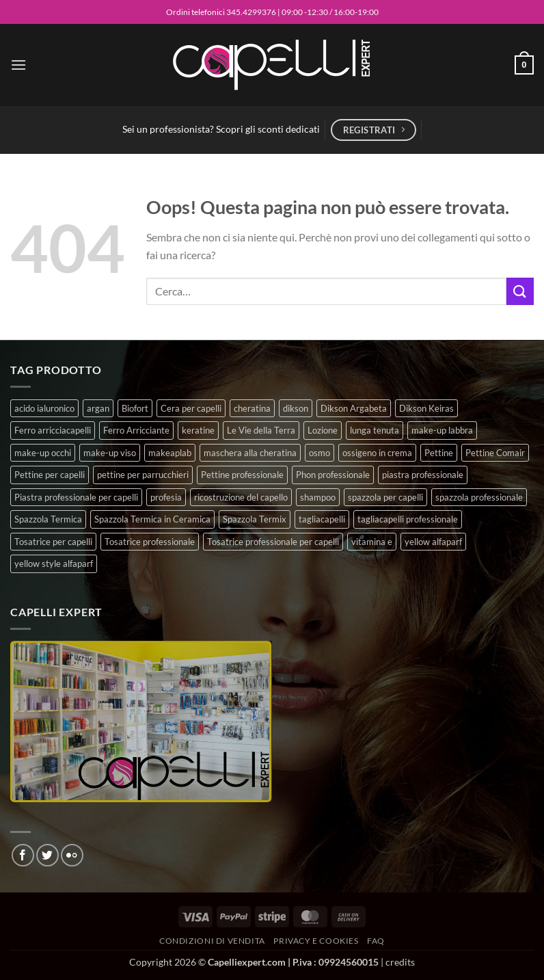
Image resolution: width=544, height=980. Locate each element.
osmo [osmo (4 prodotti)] (319, 453)
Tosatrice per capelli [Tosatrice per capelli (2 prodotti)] (53, 542)
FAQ (376, 941)
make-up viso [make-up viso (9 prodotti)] (110, 453)
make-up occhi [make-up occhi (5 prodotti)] (43, 453)
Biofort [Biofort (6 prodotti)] (135, 408)
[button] (18, 65)
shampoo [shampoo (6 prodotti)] (318, 497)
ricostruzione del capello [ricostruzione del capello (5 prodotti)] (241, 497)
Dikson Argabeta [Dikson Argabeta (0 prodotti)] (354, 408)
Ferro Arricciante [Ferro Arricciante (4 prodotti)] (136, 430)
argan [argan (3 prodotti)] (98, 408)
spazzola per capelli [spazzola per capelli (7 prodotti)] (385, 497)
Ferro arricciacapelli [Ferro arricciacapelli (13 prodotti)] (53, 430)
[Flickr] (72, 855)
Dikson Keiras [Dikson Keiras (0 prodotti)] (426, 408)
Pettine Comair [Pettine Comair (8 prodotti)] (495, 453)
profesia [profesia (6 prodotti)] (166, 497)
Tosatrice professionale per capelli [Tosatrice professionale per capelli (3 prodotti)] (273, 542)
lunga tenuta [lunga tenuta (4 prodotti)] (375, 430)
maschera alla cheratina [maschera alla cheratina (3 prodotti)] (250, 453)
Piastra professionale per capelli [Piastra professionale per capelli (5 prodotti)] (76, 497)
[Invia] (520, 291)
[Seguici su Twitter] (47, 855)
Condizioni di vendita (212, 941)
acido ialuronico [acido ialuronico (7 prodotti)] (44, 408)
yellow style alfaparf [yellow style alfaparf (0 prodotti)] (54, 564)
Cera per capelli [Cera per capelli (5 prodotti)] (191, 408)
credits (400, 962)
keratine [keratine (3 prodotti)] (198, 430)
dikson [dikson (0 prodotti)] (296, 408)
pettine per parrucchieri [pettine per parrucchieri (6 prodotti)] (143, 475)
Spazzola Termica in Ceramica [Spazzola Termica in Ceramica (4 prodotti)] (152, 519)
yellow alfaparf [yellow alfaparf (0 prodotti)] (433, 542)
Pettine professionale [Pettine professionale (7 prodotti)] (242, 475)
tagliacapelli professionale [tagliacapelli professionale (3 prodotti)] (408, 519)
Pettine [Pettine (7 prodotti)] (439, 453)
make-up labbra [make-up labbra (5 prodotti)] (442, 430)
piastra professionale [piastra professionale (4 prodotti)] (423, 475)
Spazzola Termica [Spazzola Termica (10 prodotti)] (48, 519)
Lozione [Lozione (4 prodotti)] (323, 430)
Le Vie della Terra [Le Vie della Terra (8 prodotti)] (261, 430)
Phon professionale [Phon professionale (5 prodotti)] (333, 475)
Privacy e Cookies (316, 941)
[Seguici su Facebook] (23, 855)
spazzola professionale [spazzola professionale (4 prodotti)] (479, 497)
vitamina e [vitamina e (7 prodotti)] (372, 542)
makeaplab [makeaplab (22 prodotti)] (170, 453)
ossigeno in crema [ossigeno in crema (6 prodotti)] (377, 453)
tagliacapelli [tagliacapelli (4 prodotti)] (322, 519)
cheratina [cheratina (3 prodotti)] (252, 408)
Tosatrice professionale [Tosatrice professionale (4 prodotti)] (150, 542)
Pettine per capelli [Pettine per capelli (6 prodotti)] (50, 475)
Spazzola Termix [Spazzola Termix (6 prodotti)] (255, 519)
